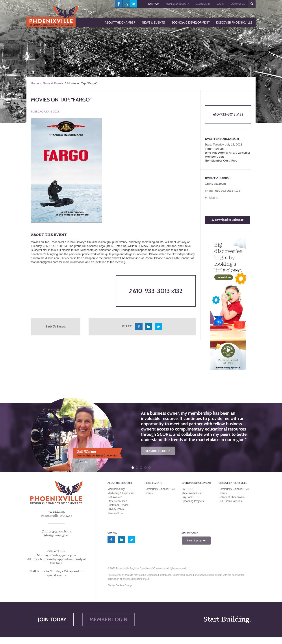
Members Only (116, 489)
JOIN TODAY (52, 619)
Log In (220, 4)
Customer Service (118, 505)
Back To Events (56, 326)
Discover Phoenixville (233, 483)
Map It (213, 198)
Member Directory (177, 4)
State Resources (117, 501)
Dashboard (203, 4)
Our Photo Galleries (230, 501)
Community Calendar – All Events (160, 491)
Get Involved (115, 497)
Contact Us (238, 4)
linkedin (126, 4)
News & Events (53, 83)
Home (35, 83)
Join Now (154, 4)
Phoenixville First (192, 493)
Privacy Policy (116, 509)
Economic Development (196, 483)
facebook (119, 4)
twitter (134, 4)
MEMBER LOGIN (109, 619)
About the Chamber (120, 483)
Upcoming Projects (193, 501)
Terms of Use (115, 513)
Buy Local (187, 497)
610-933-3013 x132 (156, 291)
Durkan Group (124, 585)
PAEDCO (187, 489)
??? (252, 4)
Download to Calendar (227, 220)
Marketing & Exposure (121, 493)
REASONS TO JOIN (158, 451)
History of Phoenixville (232, 497)
